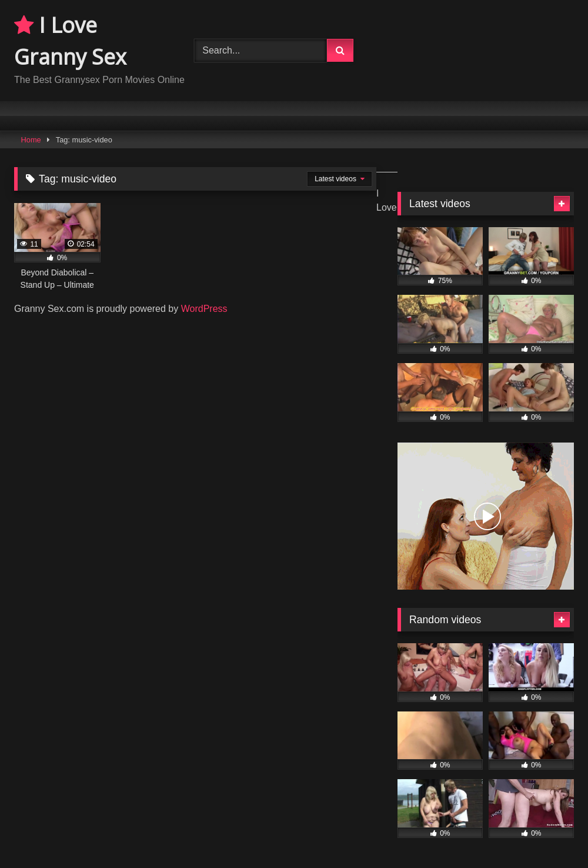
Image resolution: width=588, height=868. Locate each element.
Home (31, 140)
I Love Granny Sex (70, 41)
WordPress (204, 309)
